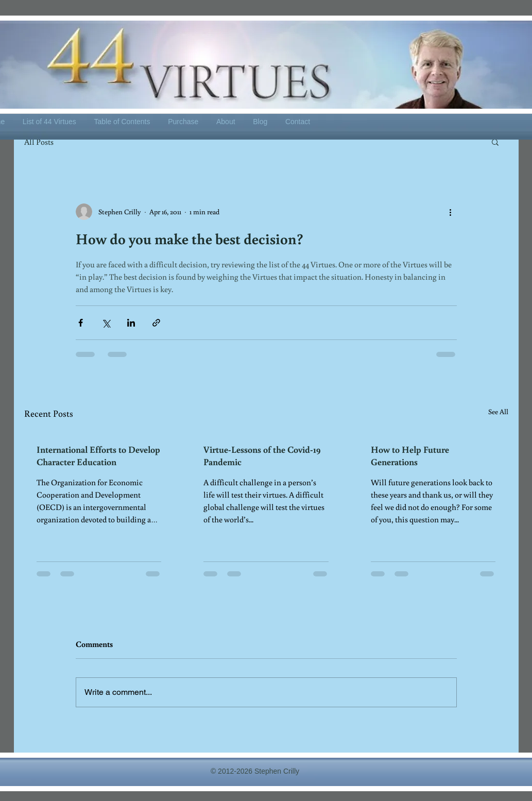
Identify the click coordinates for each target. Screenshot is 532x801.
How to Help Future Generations (410, 455)
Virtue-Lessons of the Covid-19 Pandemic (262, 455)
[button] (495, 142)
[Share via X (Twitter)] (106, 323)
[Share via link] (156, 323)
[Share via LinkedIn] (131, 323)
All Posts (39, 142)
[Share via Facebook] (81, 323)
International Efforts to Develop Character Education (98, 455)
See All (498, 412)
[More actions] (451, 212)
